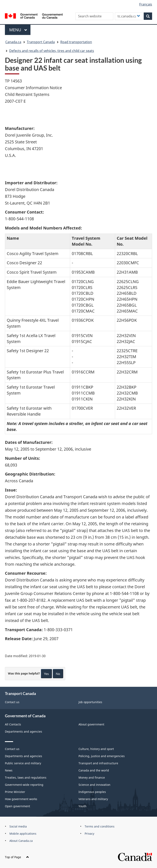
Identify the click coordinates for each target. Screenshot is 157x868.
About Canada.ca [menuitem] (21, 841)
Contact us (12, 702)
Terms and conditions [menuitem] (100, 826)
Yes (46, 674)
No (58, 674)
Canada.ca (13, 42)
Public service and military (23, 763)
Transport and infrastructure (98, 763)
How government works (21, 799)
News (9, 770)
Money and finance (92, 777)
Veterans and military (93, 799)
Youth (82, 806)
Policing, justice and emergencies (102, 756)
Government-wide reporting (24, 785)
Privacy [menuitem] (89, 834)
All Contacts (13, 724)
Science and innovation (94, 785)
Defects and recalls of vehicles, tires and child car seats (52, 51)
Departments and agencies (24, 731)
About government (91, 724)
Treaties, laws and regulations (26, 777)
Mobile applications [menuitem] (23, 834)
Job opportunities (90, 702)
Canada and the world (94, 770)
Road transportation (76, 42)
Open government (17, 806)
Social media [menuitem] (18, 826)
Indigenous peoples (92, 792)
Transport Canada (41, 42)
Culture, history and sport (96, 749)
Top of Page (17, 857)
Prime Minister (15, 792)
